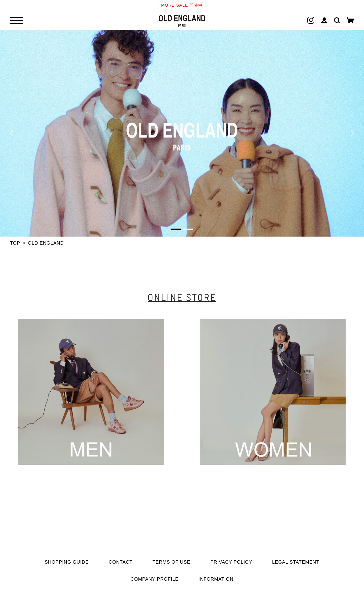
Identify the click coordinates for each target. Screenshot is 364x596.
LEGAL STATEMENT (296, 562)
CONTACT (121, 562)
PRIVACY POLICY (231, 562)
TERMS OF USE (171, 562)
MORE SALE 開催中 (182, 5)
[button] (12, 133)
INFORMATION (216, 579)
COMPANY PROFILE (155, 579)
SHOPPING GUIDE (67, 562)
